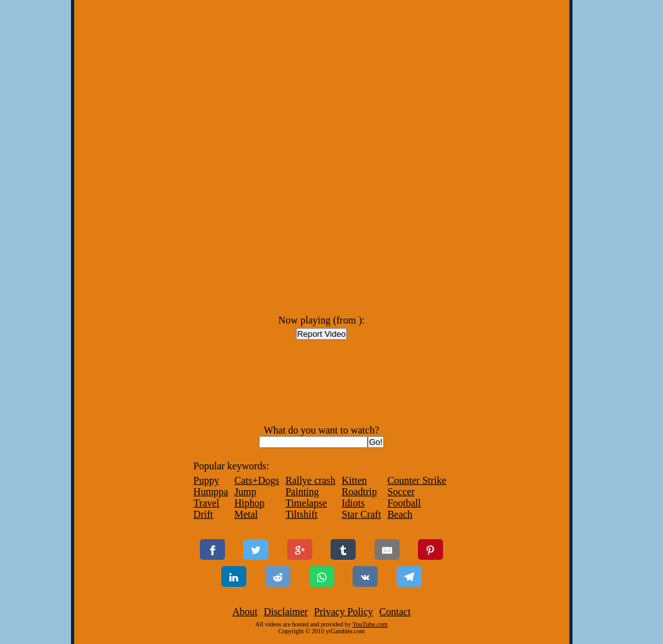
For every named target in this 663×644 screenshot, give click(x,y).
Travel (206, 503)
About (245, 612)
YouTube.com (370, 624)
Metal (246, 514)
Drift (203, 514)
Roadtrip (359, 492)
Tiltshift (301, 514)
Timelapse (306, 503)
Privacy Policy (344, 612)
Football (404, 503)
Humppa (211, 492)
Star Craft (362, 514)
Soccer (401, 492)
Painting (302, 492)
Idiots (353, 503)
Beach (400, 514)
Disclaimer (286, 612)
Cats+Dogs (257, 480)
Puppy (206, 480)
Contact (395, 612)
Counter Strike (417, 480)
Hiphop (249, 503)
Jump (245, 492)
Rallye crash (310, 480)
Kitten (354, 480)
